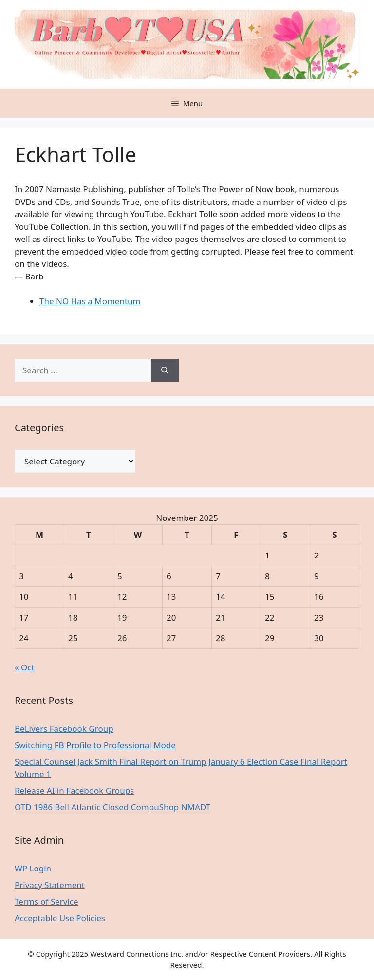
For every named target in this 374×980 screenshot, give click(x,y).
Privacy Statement (50, 885)
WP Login (33, 868)
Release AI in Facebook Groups (74, 790)
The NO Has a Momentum (90, 301)
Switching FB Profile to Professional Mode (95, 745)
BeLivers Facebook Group (64, 729)
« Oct (25, 667)
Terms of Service (47, 901)
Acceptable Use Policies (60, 918)
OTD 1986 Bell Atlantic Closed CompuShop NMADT (112, 807)
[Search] (165, 370)
